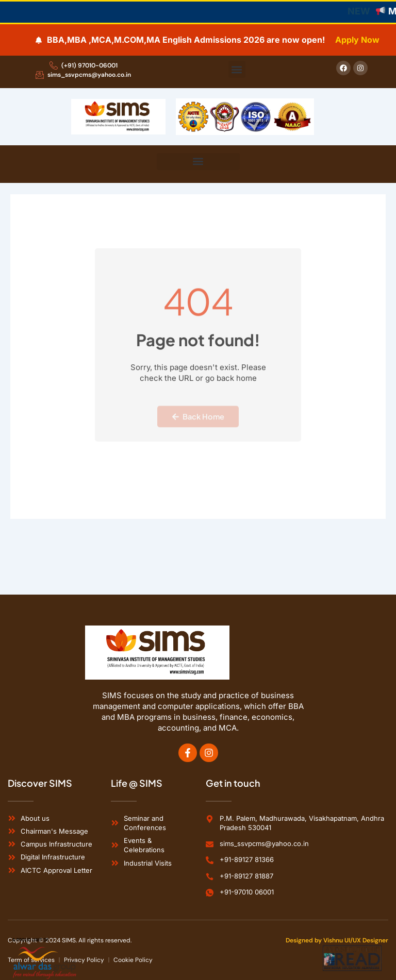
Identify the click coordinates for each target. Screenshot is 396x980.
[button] (237, 69)
